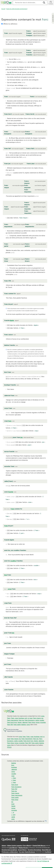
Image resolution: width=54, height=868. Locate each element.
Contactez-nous (29, 857)
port (26, 718)
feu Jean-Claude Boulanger (27, 852)
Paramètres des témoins (9, 859)
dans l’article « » (18, 218)
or (28, 718)
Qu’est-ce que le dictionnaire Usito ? (12, 857)
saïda (37, 720)
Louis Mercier (13, 848)
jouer (31, 718)
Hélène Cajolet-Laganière (15, 846)
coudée (42, 720)
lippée (20, 722)
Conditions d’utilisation (41, 857)
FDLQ (9, 747)
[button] (51, 3)
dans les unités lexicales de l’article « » (23, 325)
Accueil (3, 9)
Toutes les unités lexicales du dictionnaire (17, 9)
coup (16, 718)
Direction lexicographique (9, 850)
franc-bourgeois (30, 720)
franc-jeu (21, 720)
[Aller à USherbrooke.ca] (29, 841)
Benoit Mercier (46, 850)
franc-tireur (32, 722)
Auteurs (4, 846)
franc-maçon (37, 718)
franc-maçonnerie (13, 720)
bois (16, 722)
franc (9, 718)
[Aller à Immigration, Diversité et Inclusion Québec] (8, 840)
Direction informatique (34, 850)
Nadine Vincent (23, 848)
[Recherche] (27, 3)
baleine (24, 725)
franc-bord (10, 722)
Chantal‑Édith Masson (39, 846)
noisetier (43, 722)
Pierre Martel (27, 846)
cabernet (25, 722)
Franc (13, 718)
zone (43, 716)
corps (28, 725)
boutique (21, 718)
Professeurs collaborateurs (10, 852)
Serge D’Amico (22, 850)
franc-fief (10, 725)
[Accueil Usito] (6, 3)
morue (38, 722)
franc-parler (17, 725)
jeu (42, 718)
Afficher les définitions (10, 24)
